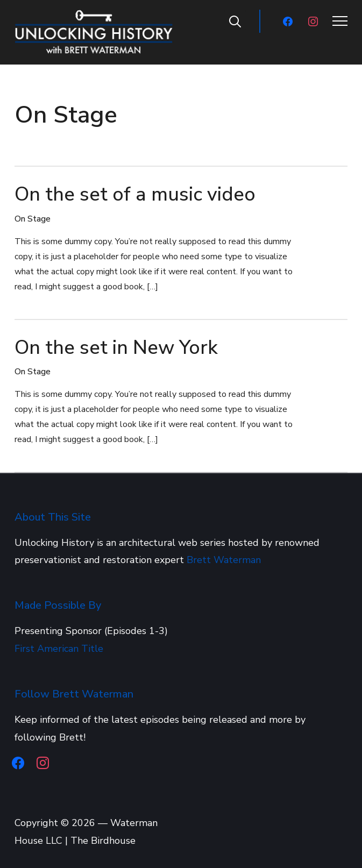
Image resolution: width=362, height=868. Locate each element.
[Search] (235, 20)
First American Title (59, 649)
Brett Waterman (224, 560)
